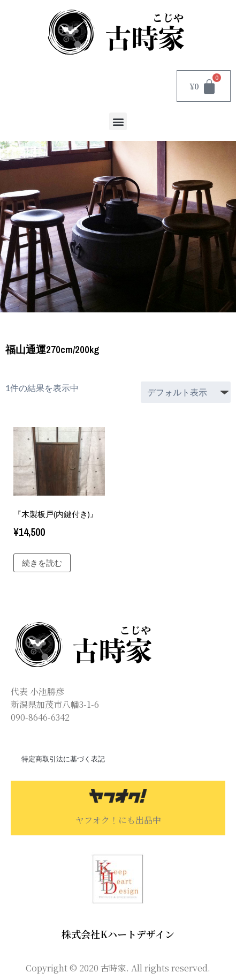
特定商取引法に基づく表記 (63, 759)
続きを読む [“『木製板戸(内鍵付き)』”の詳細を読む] (42, 563)
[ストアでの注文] (186, 392)
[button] (118, 121)
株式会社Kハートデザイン (118, 934)
